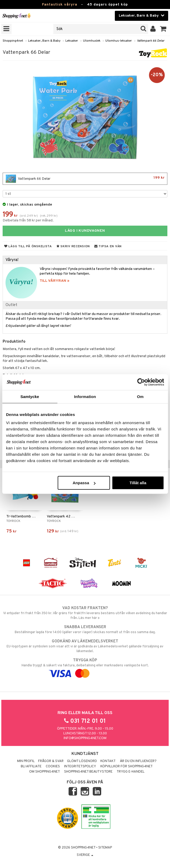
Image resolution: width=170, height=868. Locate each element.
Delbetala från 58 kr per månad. (28, 220)
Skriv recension (73, 246)
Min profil (26, 761)
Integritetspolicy (80, 767)
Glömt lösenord (82, 761)
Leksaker (72, 41)
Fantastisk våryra (60, 5)
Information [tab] (85, 396)
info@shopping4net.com (85, 738)
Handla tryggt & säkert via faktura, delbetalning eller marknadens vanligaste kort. (85, 667)
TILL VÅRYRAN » (55, 281)
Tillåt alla (138, 483)
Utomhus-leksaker (119, 41)
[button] (163, 29)
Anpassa (84, 483)
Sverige (85, 855)
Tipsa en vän (108, 246)
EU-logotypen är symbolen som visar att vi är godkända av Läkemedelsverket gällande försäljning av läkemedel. (85, 646)
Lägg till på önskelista (28, 246)
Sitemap (105, 848)
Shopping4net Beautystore (88, 772)
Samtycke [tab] (30, 396)
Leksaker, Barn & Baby (44, 41)
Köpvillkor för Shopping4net (127, 767)
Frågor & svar (51, 761)
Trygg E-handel (131, 772)
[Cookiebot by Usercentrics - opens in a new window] (141, 382)
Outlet (11, 305)
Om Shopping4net (45, 772)
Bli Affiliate (31, 767)
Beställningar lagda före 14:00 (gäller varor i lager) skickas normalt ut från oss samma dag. (85, 629)
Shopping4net (13, 41)
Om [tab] (140, 396)
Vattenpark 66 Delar (151, 41)
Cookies (53, 767)
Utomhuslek (92, 41)
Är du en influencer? (138, 761)
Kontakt (108, 761)
